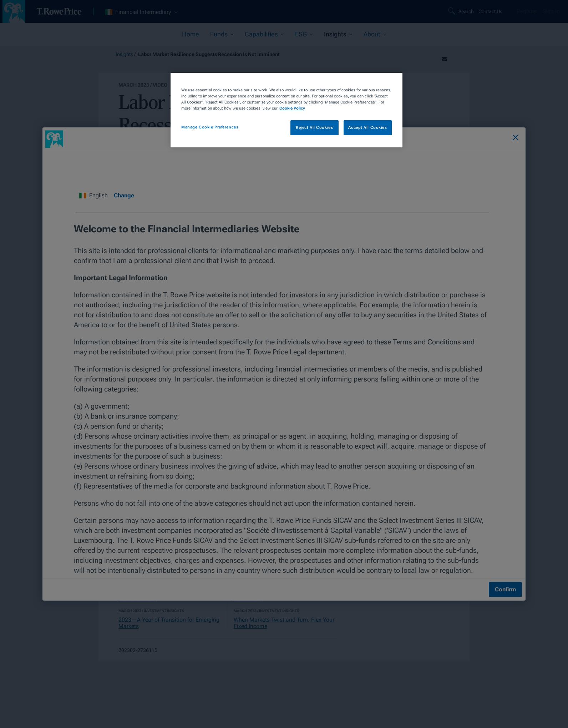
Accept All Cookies (367, 127)
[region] (286, 110)
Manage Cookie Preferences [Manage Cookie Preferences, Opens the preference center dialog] (210, 127)
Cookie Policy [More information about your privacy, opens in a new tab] (292, 108)
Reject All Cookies (314, 127)
